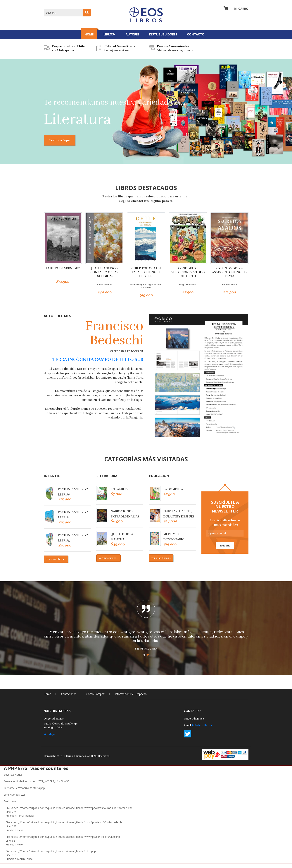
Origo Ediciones (188, 289)
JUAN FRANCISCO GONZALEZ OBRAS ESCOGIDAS (104, 276)
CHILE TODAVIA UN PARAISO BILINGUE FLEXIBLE (146, 276)
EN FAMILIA (119, 493)
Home (89, 34)
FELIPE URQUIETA (146, 653)
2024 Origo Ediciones (73, 760)
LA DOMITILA (173, 493)
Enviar (225, 550)
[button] (144, 659)
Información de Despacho (131, 698)
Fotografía (135, 355)
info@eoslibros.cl (203, 729)
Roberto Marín (229, 289)
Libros (110, 34)
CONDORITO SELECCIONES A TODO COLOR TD (188, 276)
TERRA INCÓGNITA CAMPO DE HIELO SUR (98, 364)
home (47, 698)
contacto (196, 34)
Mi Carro (236, 10)
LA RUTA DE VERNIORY (63, 273)
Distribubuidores (163, 34)
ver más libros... (56, 563)
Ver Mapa (50, 738)
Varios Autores (104, 289)
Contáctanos (69, 698)
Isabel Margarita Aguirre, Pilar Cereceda (146, 290)
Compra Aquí (65, 144)
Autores (132, 34)
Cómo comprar (96, 698)
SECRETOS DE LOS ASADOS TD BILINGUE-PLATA (229, 276)
